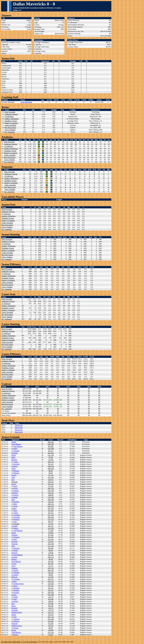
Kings (14, 455)
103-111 (51, 579)
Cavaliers (17, 515)
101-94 (51, 502)
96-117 (51, 522)
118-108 (51, 449)
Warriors (16, 464)
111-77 (51, 566)
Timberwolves (19, 584)
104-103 (51, 592)
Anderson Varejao (11, 114)
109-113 (51, 557)
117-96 (51, 460)
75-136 (51, 486)
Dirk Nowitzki (10, 112)
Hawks (14, 475)
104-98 (51, 533)
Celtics (16, 462)
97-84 (51, 457)
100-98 (51, 495)
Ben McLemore (10, 128)
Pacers (14, 484)
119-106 (51, 584)
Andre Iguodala (10, 125)
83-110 (51, 564)
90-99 (51, 575)
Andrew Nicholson (12, 119)
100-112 (51, 504)
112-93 (51, 542)
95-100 (51, 621)
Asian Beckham (26, 102)
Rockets (16, 502)
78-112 (51, 573)
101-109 (51, 544)
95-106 (51, 561)
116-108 (51, 595)
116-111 (51, 493)
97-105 (51, 511)
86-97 (51, 628)
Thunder (16, 451)
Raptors (14, 460)
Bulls (15, 449)
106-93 (51, 601)
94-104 (51, 548)
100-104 (51, 517)
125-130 (51, 491)
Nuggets (14, 453)
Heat (13, 499)
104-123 (51, 506)
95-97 (51, 473)
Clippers (15, 466)
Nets (13, 546)
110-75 (51, 608)
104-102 (51, 453)
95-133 (51, 513)
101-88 (51, 604)
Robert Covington (11, 123)
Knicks (16, 495)
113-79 (51, 610)
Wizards (14, 482)
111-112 (51, 546)
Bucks (16, 550)
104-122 (51, 570)
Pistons (14, 559)
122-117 (51, 612)
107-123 (51, 508)
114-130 (51, 528)
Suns (13, 477)
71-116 (51, 475)
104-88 (51, 630)
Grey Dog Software (30, 642)
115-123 (51, 519)
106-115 (51, 462)
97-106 (51, 535)
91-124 (51, 555)
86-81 (51, 471)
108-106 (51, 499)
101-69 (51, 615)
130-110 (51, 466)
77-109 (51, 530)
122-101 (51, 539)
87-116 (51, 586)
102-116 (51, 488)
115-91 (51, 524)
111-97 (51, 635)
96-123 (51, 526)
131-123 (51, 455)
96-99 (51, 559)
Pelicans (16, 473)
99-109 (51, 606)
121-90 (51, 577)
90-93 (51, 550)
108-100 (51, 444)
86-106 (51, 446)
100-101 (51, 442)
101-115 (51, 617)
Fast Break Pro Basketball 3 (11, 642)
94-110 (51, 588)
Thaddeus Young (11, 121)
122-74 (51, 597)
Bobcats (16, 471)
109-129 (51, 468)
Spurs (14, 468)
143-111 (51, 484)
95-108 (51, 599)
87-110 (51, 537)
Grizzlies (17, 517)
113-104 (51, 497)
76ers (15, 511)
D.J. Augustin (10, 132)
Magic (14, 442)
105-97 (51, 480)
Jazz (13, 480)
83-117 (51, 451)
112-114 (51, 632)
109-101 (51, 482)
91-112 (51, 464)
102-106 (51, 619)
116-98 (51, 553)
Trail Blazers (16, 444)
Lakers (14, 508)
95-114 (51, 590)
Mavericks (19, 425)
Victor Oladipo (10, 130)
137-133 (51, 477)
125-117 (51, 581)
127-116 (51, 515)
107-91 (51, 626)
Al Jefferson (9, 116)
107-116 (51, 568)
